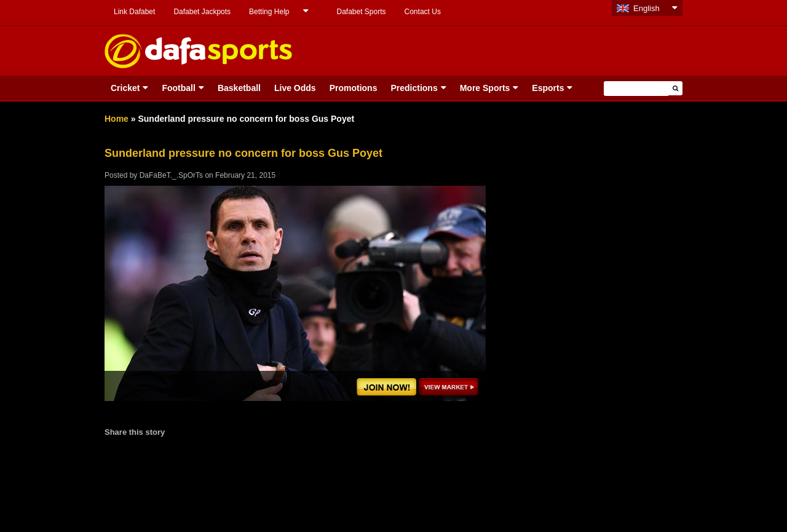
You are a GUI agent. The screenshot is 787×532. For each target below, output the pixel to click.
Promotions (354, 88)
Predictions (414, 88)
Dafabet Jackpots (202, 12)
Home (117, 119)
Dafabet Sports (361, 12)
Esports (548, 88)
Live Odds (295, 88)
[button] (675, 88)
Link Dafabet (134, 12)
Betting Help (269, 12)
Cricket (125, 88)
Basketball (239, 88)
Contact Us (423, 12)
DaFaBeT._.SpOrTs (171, 175)
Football (178, 88)
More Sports (485, 88)
